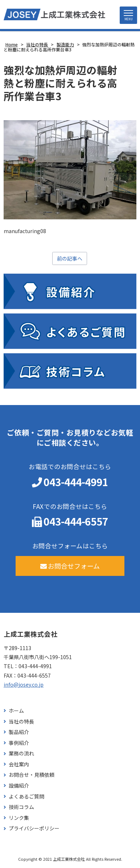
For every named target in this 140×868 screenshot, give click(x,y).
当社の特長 (21, 722)
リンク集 (19, 818)
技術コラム (21, 807)
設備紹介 (19, 786)
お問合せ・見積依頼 (32, 775)
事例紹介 (19, 743)
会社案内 (19, 764)
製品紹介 (19, 732)
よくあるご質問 (26, 797)
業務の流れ (21, 753)
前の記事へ (70, 258)
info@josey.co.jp (24, 684)
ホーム (16, 711)
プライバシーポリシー (34, 828)
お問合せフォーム (70, 566)
